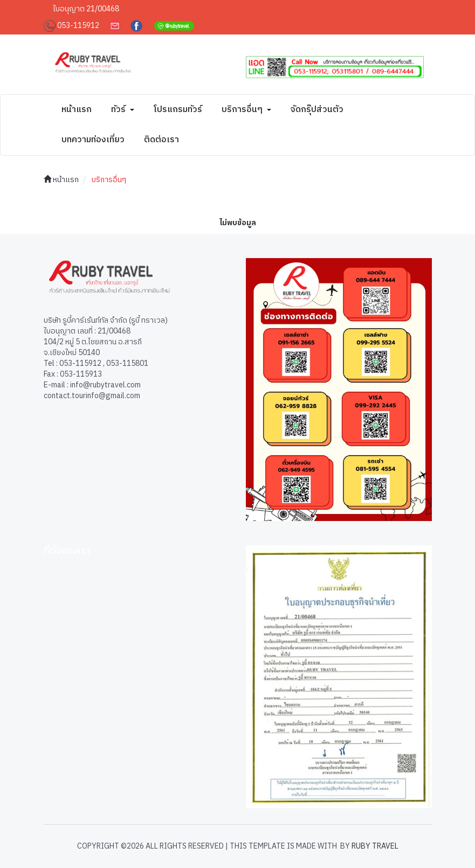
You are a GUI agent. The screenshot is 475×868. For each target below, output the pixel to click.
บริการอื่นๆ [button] (246, 110)
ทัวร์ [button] (123, 110)
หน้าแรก (77, 110)
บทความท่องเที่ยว (93, 140)
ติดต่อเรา (161, 140)
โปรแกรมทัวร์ (178, 110)
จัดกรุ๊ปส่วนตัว (317, 110)
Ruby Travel (375, 846)
